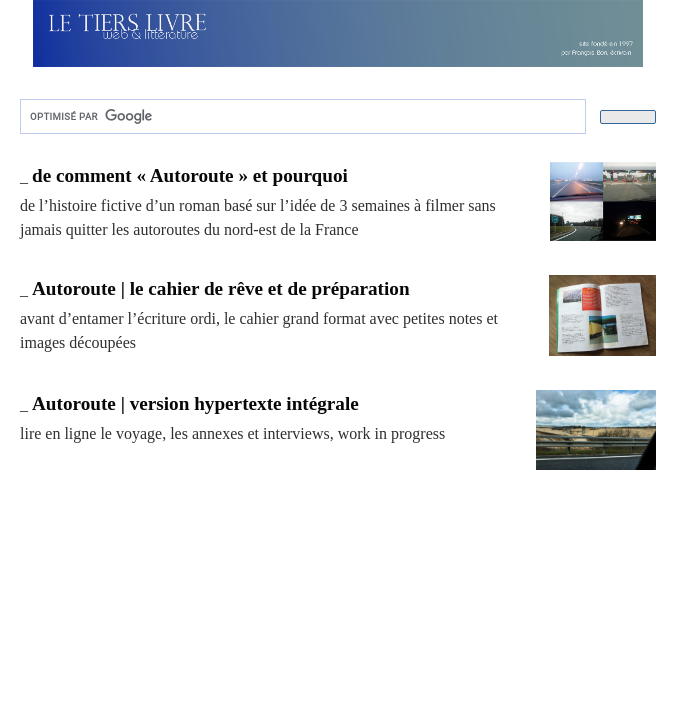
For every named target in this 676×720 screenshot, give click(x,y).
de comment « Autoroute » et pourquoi (190, 175)
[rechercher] (301, 117)
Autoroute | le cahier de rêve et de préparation (221, 288)
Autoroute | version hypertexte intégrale (195, 403)
